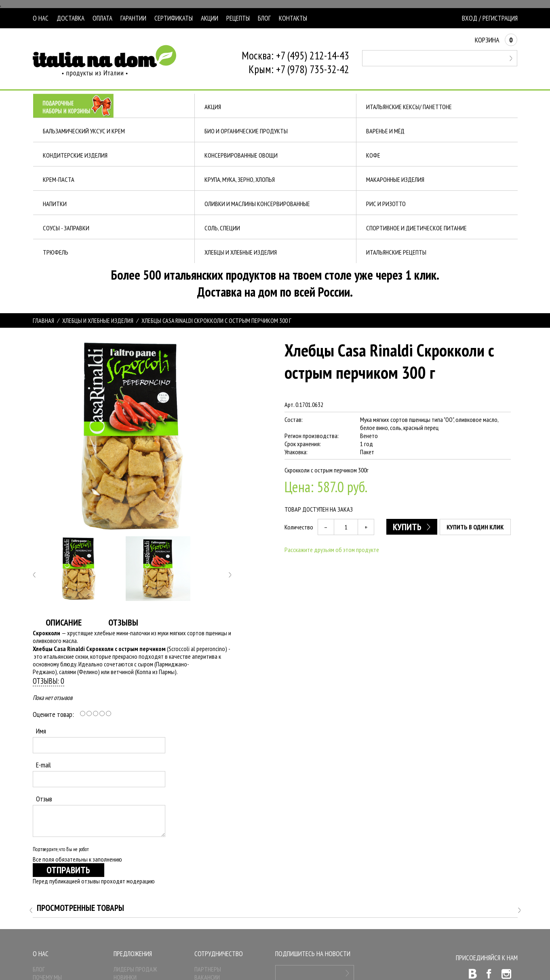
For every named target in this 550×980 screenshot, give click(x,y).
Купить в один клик (475, 527)
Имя (41, 731)
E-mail (43, 765)
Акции (210, 18)
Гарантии (133, 18)
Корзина (496, 40)
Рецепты (238, 18)
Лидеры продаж (135, 969)
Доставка (71, 18)
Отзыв (44, 799)
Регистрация (500, 18)
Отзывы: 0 (48, 681)
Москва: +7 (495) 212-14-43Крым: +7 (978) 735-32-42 (295, 62)
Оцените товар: (53, 714)
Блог (264, 18)
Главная (43, 320)
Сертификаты (174, 18)
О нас (41, 18)
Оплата (102, 18)
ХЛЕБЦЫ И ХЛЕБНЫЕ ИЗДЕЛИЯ (98, 320)
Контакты (293, 18)
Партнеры (208, 969)
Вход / (471, 18)
